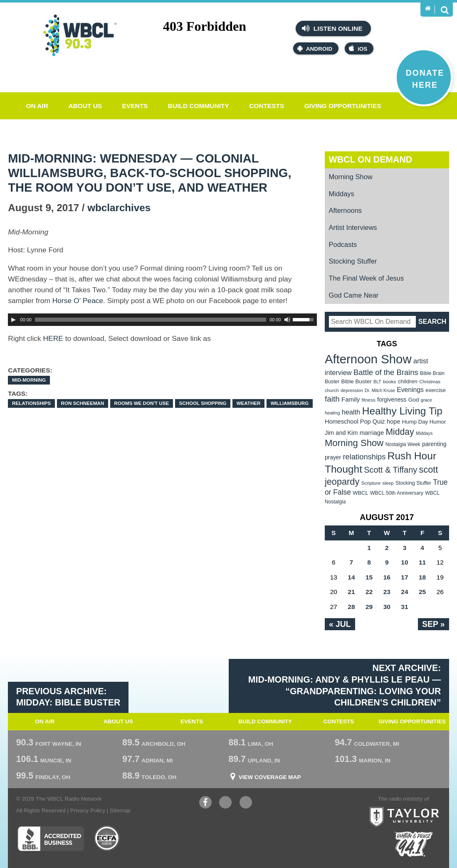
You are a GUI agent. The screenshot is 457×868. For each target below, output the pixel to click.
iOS (358, 48)
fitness (369, 400)
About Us (85, 106)
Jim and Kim (341, 433)
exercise (436, 390)
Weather (249, 403)
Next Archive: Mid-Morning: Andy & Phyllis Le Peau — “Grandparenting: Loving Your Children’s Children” (345, 685)
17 (404, 577)
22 (369, 592)
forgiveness (392, 400)
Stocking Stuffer (353, 261)
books (389, 381)
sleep (388, 483)
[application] (162, 320)
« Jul (340, 624)
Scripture (371, 483)
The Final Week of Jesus (367, 278)
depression (352, 390)
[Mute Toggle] (287, 320)
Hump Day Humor (424, 422)
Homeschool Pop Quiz (355, 422)
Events (135, 106)
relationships (31, 403)
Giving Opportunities (343, 106)
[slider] (151, 320)
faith (332, 399)
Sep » (434, 624)
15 (369, 577)
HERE (53, 338)
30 (387, 607)
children (408, 381)
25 (422, 592)
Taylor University (420, 806)
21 (351, 592)
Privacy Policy (88, 810)
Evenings (410, 390)
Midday (400, 432)
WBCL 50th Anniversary (397, 493)
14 (351, 577)
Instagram (246, 803)
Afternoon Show (368, 359)
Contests (267, 106)
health (351, 412)
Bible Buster (357, 381)
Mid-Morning (29, 380)
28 (351, 607)
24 (404, 592)
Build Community (199, 106)
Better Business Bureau (51, 838)
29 (369, 607)
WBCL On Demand (371, 160)
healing (332, 413)
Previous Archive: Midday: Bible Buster (68, 697)
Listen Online (332, 28)
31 (404, 607)
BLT (377, 382)
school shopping (203, 403)
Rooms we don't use (142, 403)
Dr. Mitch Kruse (380, 390)
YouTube (225, 803)
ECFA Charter (107, 838)
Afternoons (346, 210)
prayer (333, 457)
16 (387, 577)
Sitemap (120, 810)
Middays (342, 194)
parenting (434, 444)
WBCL (360, 493)
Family (351, 399)
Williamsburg (290, 403)
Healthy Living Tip (402, 411)
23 (387, 592)
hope (394, 422)
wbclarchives (119, 208)
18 (422, 577)
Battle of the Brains (386, 372)
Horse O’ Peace (78, 301)
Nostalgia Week (403, 444)
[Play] (13, 320)
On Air (37, 106)
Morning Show (351, 177)
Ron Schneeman (83, 403)
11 (422, 562)
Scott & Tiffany (390, 470)
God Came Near (354, 295)
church (332, 390)
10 (404, 562)
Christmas (430, 382)
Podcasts (343, 244)
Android (315, 48)
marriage (372, 433)
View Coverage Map (270, 777)
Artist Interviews (353, 227)
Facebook (205, 803)
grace (426, 400)
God (414, 400)
